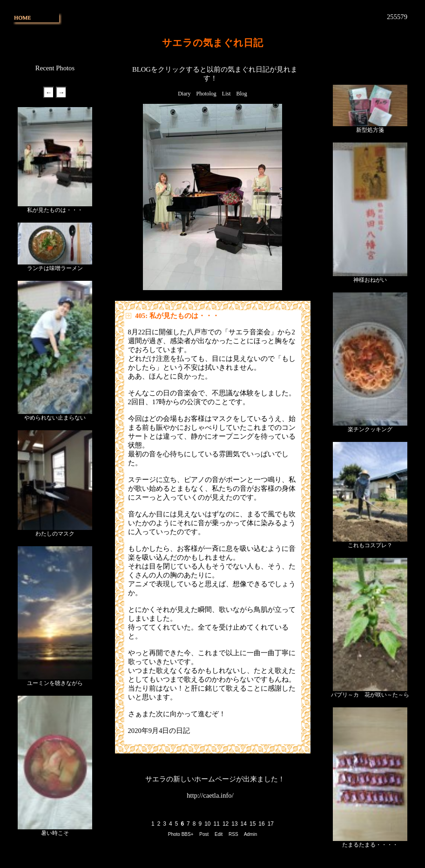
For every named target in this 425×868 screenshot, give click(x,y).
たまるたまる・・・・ (370, 845)
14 (244, 824)
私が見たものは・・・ (55, 210)
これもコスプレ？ (370, 545)
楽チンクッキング (370, 429)
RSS (233, 834)
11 (217, 824)
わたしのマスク (55, 534)
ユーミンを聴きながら (55, 683)
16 (261, 824)
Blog (242, 94)
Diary (184, 94)
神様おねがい (370, 280)
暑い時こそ (55, 833)
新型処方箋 (370, 130)
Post (204, 834)
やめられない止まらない (55, 418)
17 (271, 824)
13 (234, 824)
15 (253, 824)
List (226, 94)
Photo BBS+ (181, 834)
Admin (250, 834)
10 (207, 824)
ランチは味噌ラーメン (55, 268)
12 (226, 824)
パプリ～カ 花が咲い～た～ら (370, 695)
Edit (219, 834)
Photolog (206, 94)
